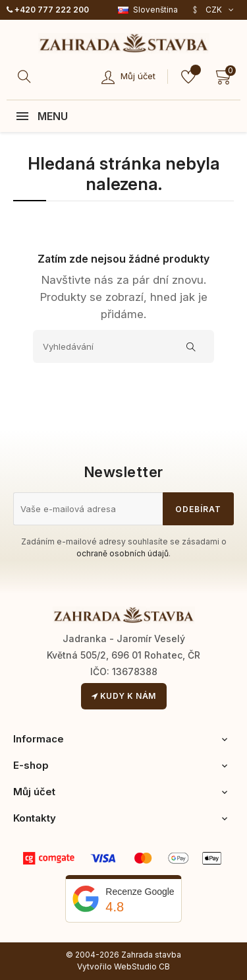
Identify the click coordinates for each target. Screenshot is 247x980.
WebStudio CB (142, 966)
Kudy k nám (124, 696)
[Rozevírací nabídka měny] (212, 10)
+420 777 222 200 (48, 10)
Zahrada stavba (151, 955)
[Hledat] (26, 77)
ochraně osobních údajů (123, 553)
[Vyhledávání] (123, 346)
